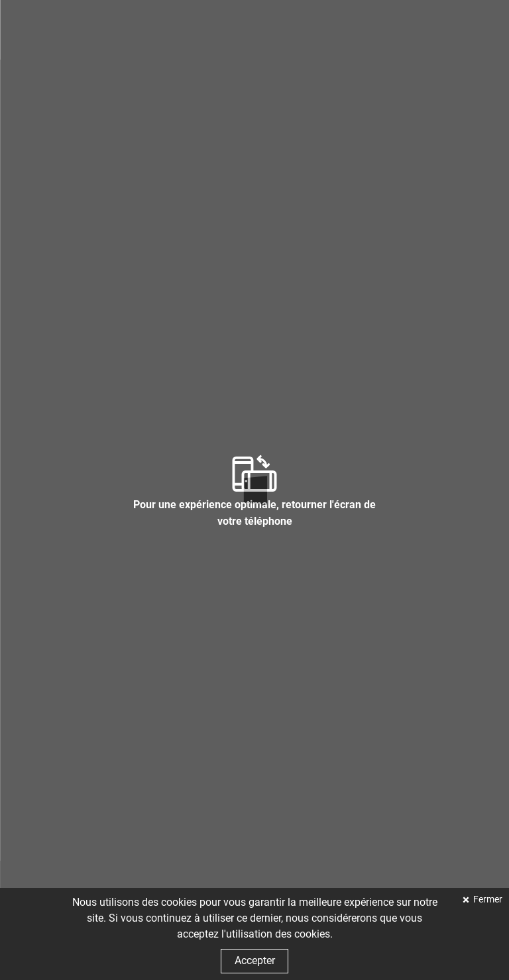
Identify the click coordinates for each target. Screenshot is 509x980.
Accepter (255, 960)
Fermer (487, 899)
